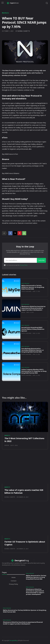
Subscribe (41, 260)
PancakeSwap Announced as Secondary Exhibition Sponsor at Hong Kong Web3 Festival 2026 (33, 350)
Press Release (25, 283)
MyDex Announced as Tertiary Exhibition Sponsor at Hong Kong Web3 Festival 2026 (33, 287)
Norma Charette (24, 31)
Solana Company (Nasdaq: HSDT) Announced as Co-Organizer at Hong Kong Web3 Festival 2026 (34, 371)
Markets (5, 13)
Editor (23, 312)
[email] (20, 260)
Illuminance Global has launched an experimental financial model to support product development (33, 308)
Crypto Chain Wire (26, 291)
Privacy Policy (24, 265)
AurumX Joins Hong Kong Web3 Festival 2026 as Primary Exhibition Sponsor (33, 329)
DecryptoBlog (13, 641)
